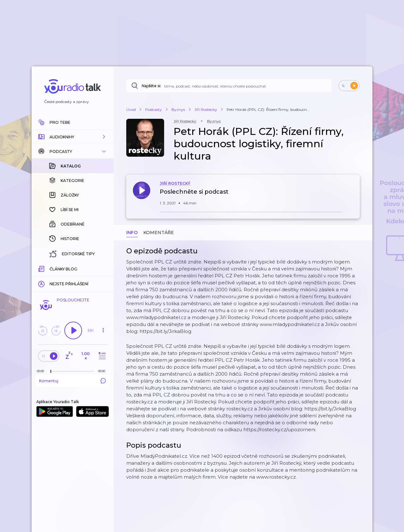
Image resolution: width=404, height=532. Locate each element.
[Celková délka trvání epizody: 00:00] (103, 371)
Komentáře (159, 233)
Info (132, 233)
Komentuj (73, 381)
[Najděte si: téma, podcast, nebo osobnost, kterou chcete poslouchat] (229, 86)
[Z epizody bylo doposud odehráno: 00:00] (42, 371)
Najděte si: (151, 86)
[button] (73, 137)
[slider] (51, 372)
